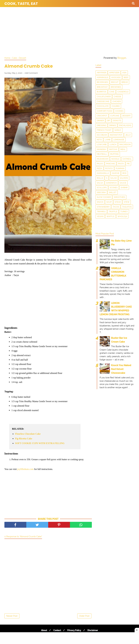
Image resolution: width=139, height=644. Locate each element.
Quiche (116, 173)
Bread (125, 82)
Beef (126, 77)
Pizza (99, 168)
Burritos (102, 92)
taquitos (127, 207)
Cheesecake (103, 101)
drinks (113, 125)
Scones (114, 188)
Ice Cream (102, 135)
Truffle (113, 212)
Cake (112, 92)
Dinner (100, 120)
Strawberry (103, 207)
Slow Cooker (104, 197)
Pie (128, 164)
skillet (113, 192)
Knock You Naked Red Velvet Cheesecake (121, 369)
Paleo (100, 164)
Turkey (124, 212)
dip (108, 120)
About (44, 630)
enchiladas (125, 125)
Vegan (100, 216)
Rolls (100, 178)
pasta (121, 164)
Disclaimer (93, 630)
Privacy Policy (74, 630)
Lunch (113, 144)
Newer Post (12, 616)
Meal (123, 149)
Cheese (117, 97)
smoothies (119, 197)
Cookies (119, 111)
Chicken (117, 101)
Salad (114, 178)
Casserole (123, 92)
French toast (104, 130)
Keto (99, 140)
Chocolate (103, 106)
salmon (124, 178)
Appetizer (114, 73)
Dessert (126, 116)
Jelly (128, 135)
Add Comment (31, 73)
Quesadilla (103, 173)
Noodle (115, 159)
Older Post (84, 616)
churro (116, 106)
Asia (124, 73)
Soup (109, 202)
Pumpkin (120, 168)
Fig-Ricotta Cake (24, 439)
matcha (113, 149)
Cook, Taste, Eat (21, 4)
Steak (118, 202)
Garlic (118, 130)
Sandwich (111, 183)
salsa (100, 183)
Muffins (114, 154)
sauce (123, 183)
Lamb (108, 140)
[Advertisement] (69, 31)
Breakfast (102, 87)
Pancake (110, 164)
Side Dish (101, 192)
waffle (110, 216)
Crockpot (102, 116)
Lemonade (119, 140)
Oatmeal (127, 159)
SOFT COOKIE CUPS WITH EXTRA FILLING (40, 443)
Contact (57, 630)
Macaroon (125, 144)
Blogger (122, 58)
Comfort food (104, 111)
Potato (109, 168)
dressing (101, 125)
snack (100, 202)
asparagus (102, 77)
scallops (102, 188)
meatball (102, 154)
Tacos (116, 207)
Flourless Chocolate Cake (28, 434)
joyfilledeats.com (25, 469)
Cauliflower (104, 97)
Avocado (116, 77)
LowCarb (102, 144)
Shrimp (124, 188)
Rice (124, 173)
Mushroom (103, 159)
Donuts (117, 120)
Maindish (101, 149)
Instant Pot (116, 135)
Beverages (102, 82)
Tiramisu (101, 212)
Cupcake (115, 116)
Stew (127, 202)
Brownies (116, 87)
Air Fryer (101, 73)
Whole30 (122, 216)
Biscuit (115, 82)
